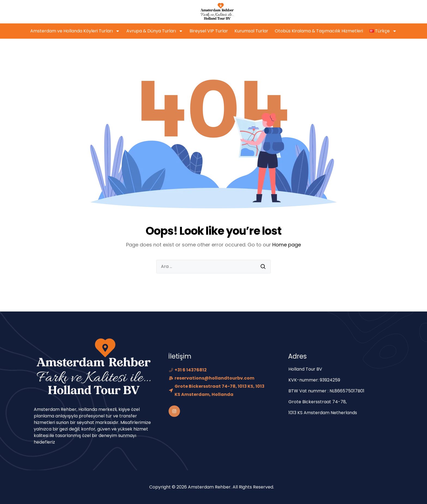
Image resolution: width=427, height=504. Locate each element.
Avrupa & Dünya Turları (155, 31)
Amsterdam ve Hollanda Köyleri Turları (75, 31)
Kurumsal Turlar (251, 31)
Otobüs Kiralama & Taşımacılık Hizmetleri (319, 31)
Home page (287, 245)
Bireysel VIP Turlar (209, 31)
